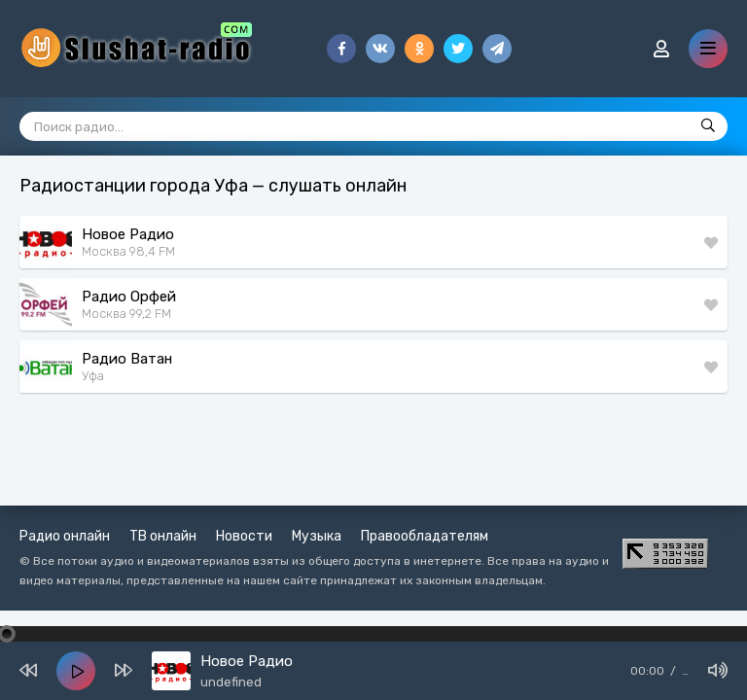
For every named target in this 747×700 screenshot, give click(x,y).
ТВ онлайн (163, 536)
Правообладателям (425, 536)
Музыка (317, 536)
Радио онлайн (65, 536)
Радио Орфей (129, 297)
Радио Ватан (127, 359)
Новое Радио (128, 234)
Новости (244, 536)
